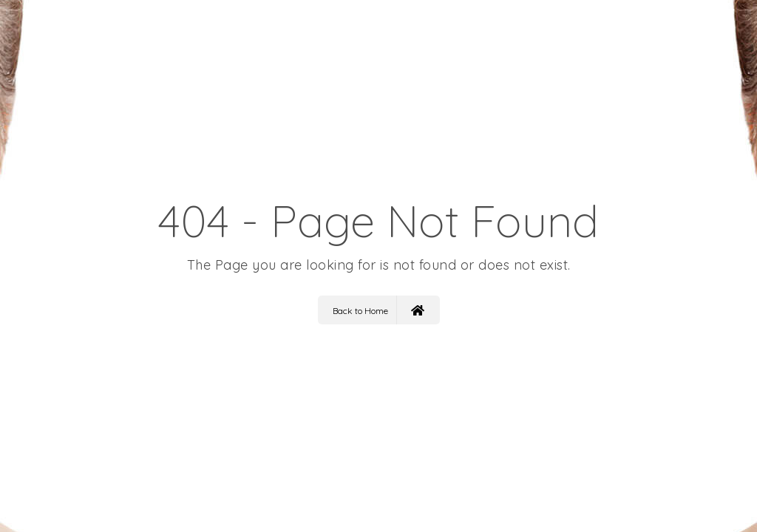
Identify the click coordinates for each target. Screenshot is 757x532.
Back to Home (378, 310)
